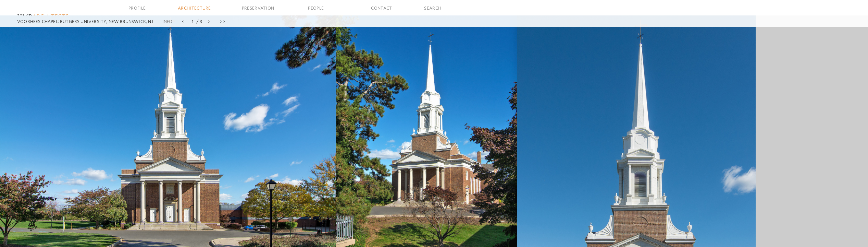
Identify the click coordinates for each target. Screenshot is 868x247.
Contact (381, 8)
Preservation (258, 8)
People (316, 8)
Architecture (194, 8)
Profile (137, 8)
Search (433, 8)
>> (223, 21)
